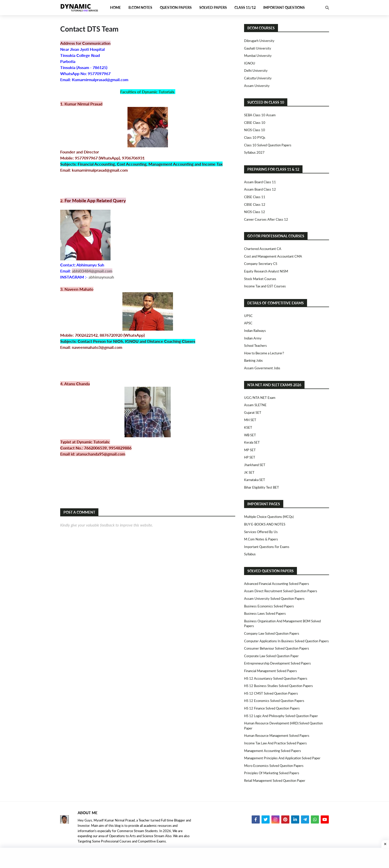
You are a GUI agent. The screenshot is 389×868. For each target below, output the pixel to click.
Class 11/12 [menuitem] (245, 7)
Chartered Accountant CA (263, 249)
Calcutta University (258, 78)
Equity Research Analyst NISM (266, 271)
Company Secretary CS (261, 264)
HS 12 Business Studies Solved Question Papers (278, 686)
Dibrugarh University (259, 41)
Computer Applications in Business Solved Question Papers (286, 641)
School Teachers (255, 346)
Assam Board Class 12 (260, 189)
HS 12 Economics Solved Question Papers (274, 701)
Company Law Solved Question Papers (272, 633)
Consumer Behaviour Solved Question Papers (277, 648)
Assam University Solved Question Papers (274, 599)
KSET (248, 427)
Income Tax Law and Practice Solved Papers (275, 743)
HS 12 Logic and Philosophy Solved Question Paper (281, 716)
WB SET (250, 435)
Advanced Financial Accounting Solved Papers (277, 584)
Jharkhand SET (255, 465)
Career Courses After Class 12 (266, 219)
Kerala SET (252, 442)
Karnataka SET (255, 480)
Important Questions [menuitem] (284, 7)
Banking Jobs (253, 360)
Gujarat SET (253, 413)
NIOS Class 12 (255, 212)
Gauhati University (258, 48)
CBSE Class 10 (255, 123)
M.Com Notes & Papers (261, 539)
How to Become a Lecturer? (264, 353)
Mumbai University (258, 56)
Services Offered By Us (261, 532)
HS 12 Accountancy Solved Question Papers (276, 678)
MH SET (250, 420)
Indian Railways (255, 331)
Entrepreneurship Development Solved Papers (277, 663)
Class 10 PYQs (255, 138)
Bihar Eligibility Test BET (262, 487)
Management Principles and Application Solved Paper (282, 758)
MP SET (250, 450)
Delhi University (256, 71)
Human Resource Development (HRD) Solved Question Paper (283, 726)
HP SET (250, 457)
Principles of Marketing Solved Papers (272, 773)
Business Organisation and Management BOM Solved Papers (282, 624)
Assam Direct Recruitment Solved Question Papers (281, 591)
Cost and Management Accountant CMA (273, 256)
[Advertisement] (194, 858)
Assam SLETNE (255, 405)
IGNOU (250, 63)
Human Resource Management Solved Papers (277, 736)
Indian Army (253, 338)
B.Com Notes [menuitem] (140, 7)
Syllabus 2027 (254, 152)
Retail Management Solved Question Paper (275, 781)
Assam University (257, 86)
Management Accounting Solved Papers (273, 751)
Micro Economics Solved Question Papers (274, 766)
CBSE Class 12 (255, 204)
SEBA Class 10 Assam (260, 115)
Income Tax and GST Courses (265, 286)
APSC (248, 323)
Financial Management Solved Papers (271, 671)
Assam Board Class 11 (260, 182)
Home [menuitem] (115, 7)
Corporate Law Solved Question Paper (271, 656)
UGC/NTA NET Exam (260, 398)
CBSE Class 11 (255, 197)
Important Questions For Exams (267, 547)
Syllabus (250, 554)
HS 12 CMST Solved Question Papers (271, 693)
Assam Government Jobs (262, 368)
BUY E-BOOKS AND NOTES (265, 524)
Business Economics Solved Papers (269, 606)
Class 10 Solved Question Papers (268, 145)
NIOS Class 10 (255, 130)
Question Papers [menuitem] (176, 7)
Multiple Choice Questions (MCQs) (269, 517)
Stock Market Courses (260, 279)
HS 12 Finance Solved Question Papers (272, 708)
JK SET (249, 472)
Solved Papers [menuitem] (213, 7)
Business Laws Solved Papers (265, 613)
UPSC (248, 316)
